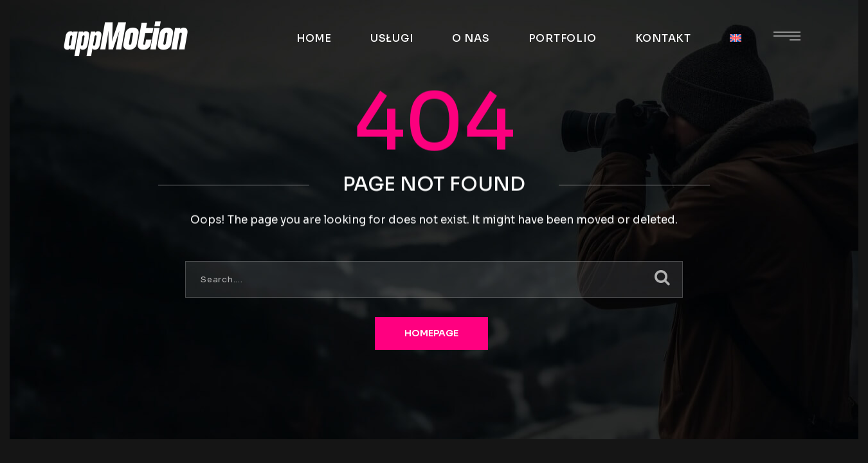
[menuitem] (736, 39)
